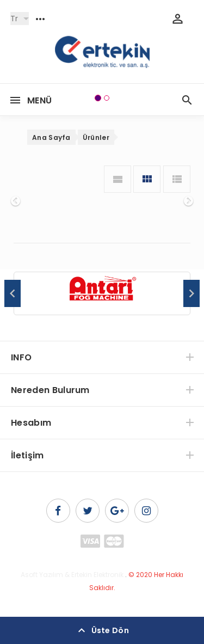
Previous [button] (13, 293)
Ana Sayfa (51, 137)
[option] (102, 294)
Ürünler (96, 137)
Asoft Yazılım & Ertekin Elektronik (72, 575)
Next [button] (191, 293)
